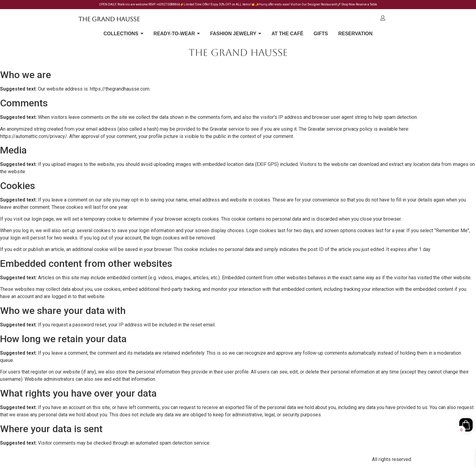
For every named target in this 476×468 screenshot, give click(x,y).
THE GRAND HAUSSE (238, 52)
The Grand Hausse (109, 19)
